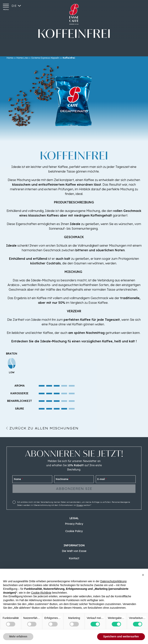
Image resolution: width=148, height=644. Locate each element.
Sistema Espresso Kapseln (45, 58)
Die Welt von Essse (74, 551)
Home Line (22, 58)
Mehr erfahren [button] (18, 636)
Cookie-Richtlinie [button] (41, 593)
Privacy (80, 505)
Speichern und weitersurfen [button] (121, 636)
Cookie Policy (74, 531)
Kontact (74, 558)
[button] (143, 575)
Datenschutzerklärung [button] (113, 581)
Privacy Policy (74, 524)
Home (10, 58)
